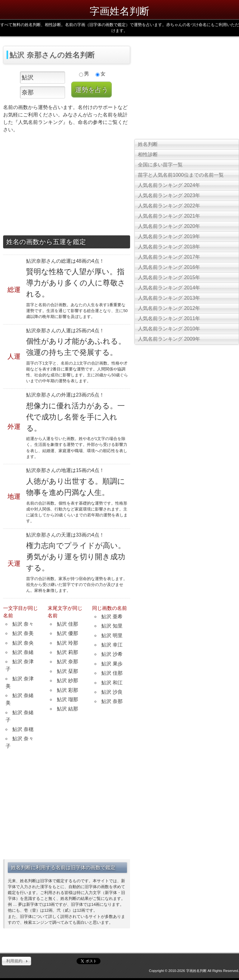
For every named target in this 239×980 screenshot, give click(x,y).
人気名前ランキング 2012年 (169, 308)
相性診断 (148, 154)
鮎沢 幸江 (112, 645)
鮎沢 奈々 (23, 624)
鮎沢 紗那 (68, 681)
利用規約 (14, 961)
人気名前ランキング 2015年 (169, 277)
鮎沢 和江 (112, 683)
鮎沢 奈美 (23, 633)
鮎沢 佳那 (68, 624)
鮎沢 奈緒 (23, 652)
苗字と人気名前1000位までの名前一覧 (181, 175)
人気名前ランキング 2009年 (169, 339)
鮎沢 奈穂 (23, 729)
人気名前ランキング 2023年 (169, 195)
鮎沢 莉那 (68, 652)
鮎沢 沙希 (112, 654)
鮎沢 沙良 (112, 692)
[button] (16, 961)
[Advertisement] (67, 186)
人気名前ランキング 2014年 (169, 288)
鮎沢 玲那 (68, 643)
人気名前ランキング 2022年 (169, 206)
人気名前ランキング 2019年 (169, 236)
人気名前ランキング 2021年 (169, 216)
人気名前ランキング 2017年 (169, 257)
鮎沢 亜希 (112, 617)
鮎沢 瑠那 (68, 699)
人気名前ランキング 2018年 (169, 247)
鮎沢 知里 (112, 626)
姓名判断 (148, 144)
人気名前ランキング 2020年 (169, 226)
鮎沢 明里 (112, 635)
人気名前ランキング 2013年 (169, 298)
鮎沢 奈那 (68, 662)
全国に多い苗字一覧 (160, 165)
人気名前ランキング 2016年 (169, 267)
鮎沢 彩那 (68, 690)
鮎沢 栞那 (68, 671)
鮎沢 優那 (68, 633)
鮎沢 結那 (68, 709)
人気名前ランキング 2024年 (169, 185)
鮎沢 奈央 (23, 643)
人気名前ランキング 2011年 (169, 318)
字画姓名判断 (119, 11)
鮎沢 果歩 (112, 664)
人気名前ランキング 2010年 (169, 329)
